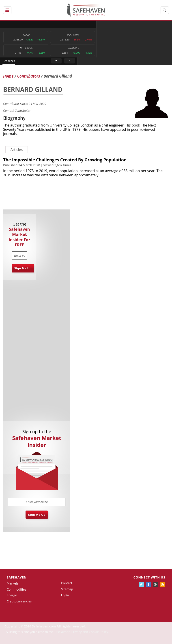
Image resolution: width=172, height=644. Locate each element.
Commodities (16, 589)
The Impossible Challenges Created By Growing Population (65, 160)
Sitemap (67, 589)
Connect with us (149, 577)
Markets (13, 584)
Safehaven (17, 577)
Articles (17, 150)
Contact (67, 583)
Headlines (103, 24)
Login (65, 595)
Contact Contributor (17, 111)
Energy (12, 595)
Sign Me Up (23, 268)
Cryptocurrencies (19, 601)
